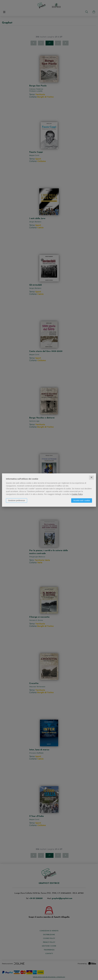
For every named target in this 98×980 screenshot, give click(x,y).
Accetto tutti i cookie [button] (82, 500)
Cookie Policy (77, 494)
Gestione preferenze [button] (17, 500)
